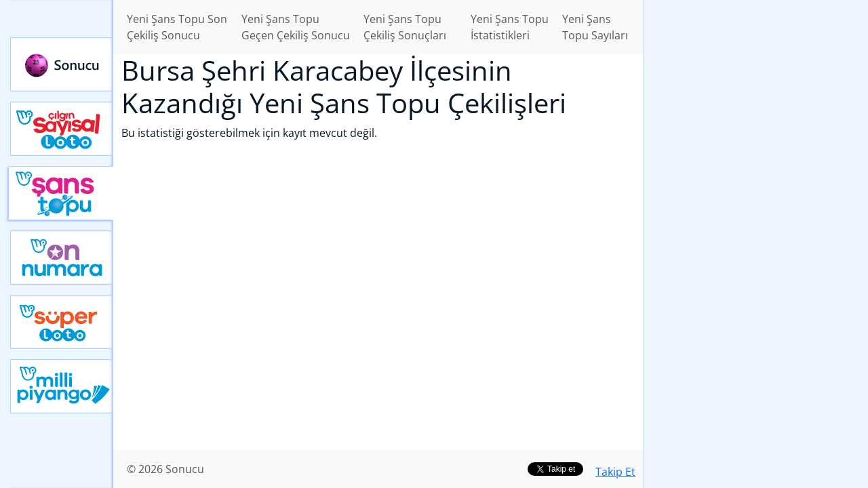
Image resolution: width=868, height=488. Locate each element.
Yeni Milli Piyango (62, 386)
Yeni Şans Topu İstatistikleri (510, 27)
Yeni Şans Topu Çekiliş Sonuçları (405, 27)
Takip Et (615, 472)
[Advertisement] (756, 214)
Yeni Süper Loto (62, 322)
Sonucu (62, 64)
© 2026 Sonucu (165, 469)
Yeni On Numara (62, 258)
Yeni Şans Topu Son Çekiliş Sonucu (177, 27)
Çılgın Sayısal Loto (62, 129)
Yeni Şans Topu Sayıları (595, 27)
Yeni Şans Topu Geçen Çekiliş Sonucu (296, 27)
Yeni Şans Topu (61, 193)
